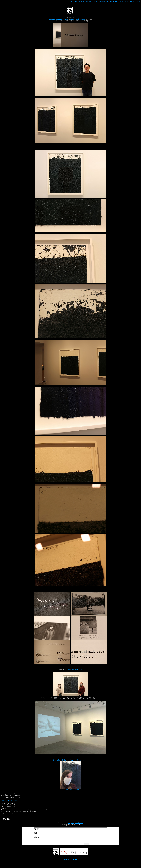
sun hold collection (91, 1)
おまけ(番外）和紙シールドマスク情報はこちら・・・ (70, 760)
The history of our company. (9, 800)
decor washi (115, 1)
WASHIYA (74, 1)
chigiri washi (123, 1)
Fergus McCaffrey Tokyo (78, 19)
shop (104, 1)
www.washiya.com (71, 862)
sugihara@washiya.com (76, 823)
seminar (129, 1)
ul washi (108, 1)
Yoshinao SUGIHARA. (23, 794)
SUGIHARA (81, 1)
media (134, 1)
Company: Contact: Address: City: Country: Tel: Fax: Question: (70, 836)
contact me (8, 810)
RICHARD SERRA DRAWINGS (59, 19)
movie (138, 1)
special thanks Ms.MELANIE (71, 789)
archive (100, 1)
